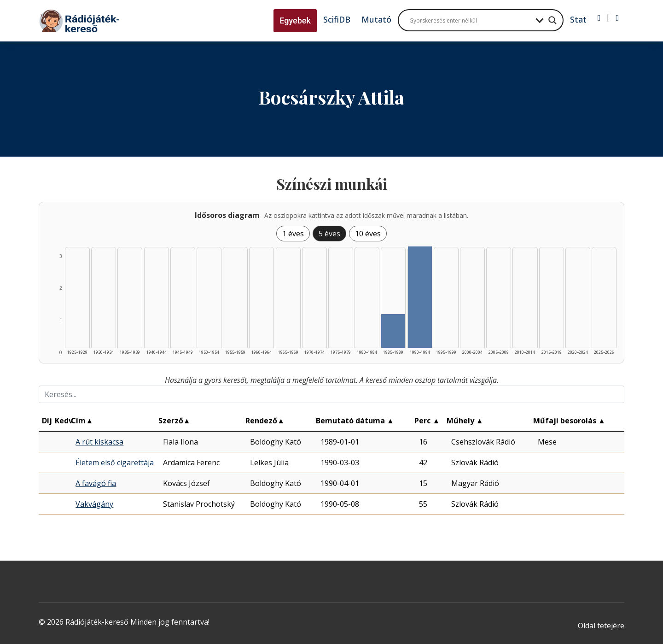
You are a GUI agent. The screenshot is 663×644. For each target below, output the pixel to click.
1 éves (293, 234)
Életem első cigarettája (115, 463)
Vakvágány (94, 504)
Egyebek (295, 20)
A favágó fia (96, 483)
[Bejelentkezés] (599, 18)
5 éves (329, 234)
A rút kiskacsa (99, 442)
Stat (578, 19)
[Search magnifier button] (552, 20)
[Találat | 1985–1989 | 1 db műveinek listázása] (393, 331)
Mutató (376, 19)
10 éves (368, 234)
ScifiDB (337, 19)
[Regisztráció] (617, 18)
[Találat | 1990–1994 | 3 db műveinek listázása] (420, 297)
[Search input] (470, 20)
